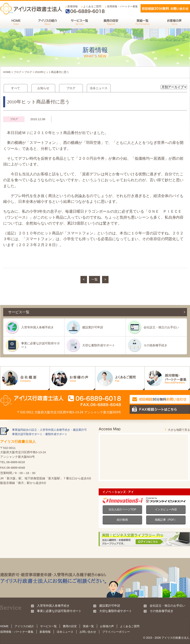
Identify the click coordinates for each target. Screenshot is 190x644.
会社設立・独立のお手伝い (161, 327)
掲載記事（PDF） (166, 520)
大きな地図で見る (179, 430)
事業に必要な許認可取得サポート (40, 345)
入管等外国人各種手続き (37, 327)
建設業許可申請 (93, 327)
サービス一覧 (48, 626)
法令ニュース (99, 88)
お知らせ (43, 88)
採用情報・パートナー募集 (122, 6)
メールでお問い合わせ (165, 8)
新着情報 (73, 6)
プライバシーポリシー (116, 632)
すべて (16, 88)
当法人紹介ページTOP (122, 509)
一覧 (95, 279)
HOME (7, 72)
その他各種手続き (155, 345)
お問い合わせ (88, 632)
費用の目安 (70, 626)
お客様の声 (107, 626)
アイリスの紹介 (24, 626)
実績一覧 (88, 626)
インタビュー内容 (166, 509)
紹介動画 (122, 520)
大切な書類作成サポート (99, 345)
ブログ (17, 72)
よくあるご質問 (92, 6)
